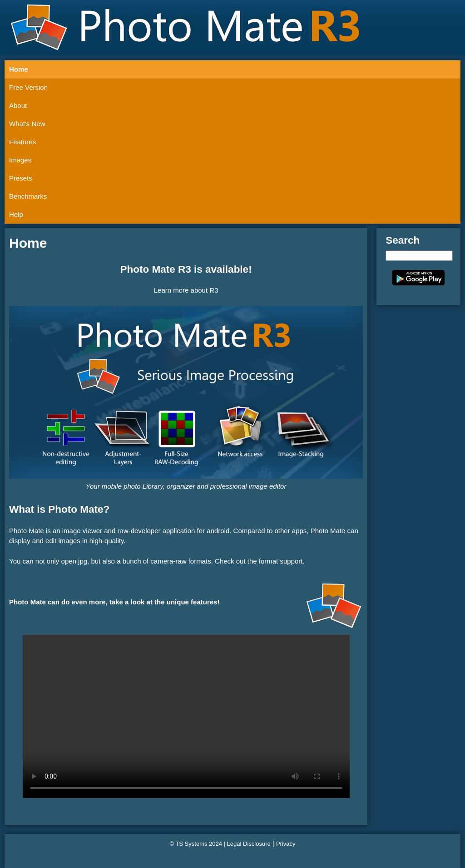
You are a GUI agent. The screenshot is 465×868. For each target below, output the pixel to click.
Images (20, 160)
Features (22, 142)
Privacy (286, 844)
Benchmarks (28, 196)
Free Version (28, 87)
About (18, 105)
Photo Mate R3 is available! (186, 269)
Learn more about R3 (186, 290)
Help (16, 214)
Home (19, 69)
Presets (21, 178)
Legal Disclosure (249, 844)
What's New (27, 124)
